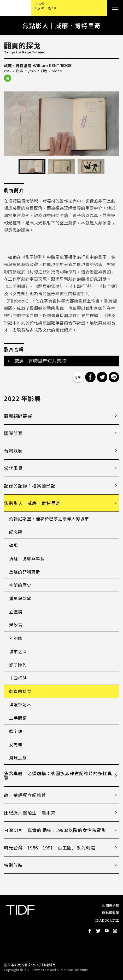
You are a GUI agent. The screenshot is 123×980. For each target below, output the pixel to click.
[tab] (61, 361)
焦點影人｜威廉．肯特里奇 (32, 503)
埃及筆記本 (20, 705)
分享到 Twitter (102, 377)
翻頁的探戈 (20, 691)
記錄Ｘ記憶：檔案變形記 (30, 486)
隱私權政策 (111, 913)
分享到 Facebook (90, 377)
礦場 (14, 545)
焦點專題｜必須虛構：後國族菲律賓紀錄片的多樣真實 (58, 775)
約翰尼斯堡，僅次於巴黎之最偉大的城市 (49, 519)
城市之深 (18, 651)
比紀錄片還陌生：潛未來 (30, 813)
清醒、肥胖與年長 (27, 558)
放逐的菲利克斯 (25, 572)
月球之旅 (18, 758)
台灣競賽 (13, 451)
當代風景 (13, 468)
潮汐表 (16, 625)
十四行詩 (18, 678)
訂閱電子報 (111, 905)
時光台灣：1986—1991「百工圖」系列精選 (50, 848)
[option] (61, 124)
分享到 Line (114, 377)
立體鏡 (16, 612)
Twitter (98, 931)
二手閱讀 (18, 718)
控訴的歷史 (20, 585)
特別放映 (13, 865)
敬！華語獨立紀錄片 (25, 795)
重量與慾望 (20, 598)
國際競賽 (13, 433)
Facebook (90, 931)
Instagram (115, 931)
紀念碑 (16, 532)
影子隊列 (18, 665)
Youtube (107, 931)
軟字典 (16, 731)
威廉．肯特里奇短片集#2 (40, 361)
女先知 (16, 744)
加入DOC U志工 (107, 920)
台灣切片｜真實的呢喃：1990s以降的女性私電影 (55, 830)
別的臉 (16, 638)
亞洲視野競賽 (18, 416)
